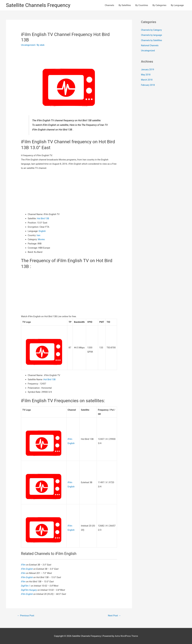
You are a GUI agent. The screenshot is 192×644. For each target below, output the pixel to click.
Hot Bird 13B (43, 219)
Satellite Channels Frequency (40, 5)
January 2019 (148, 69)
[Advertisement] (69, 192)
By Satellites (125, 5)
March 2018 (147, 79)
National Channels (150, 45)
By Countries (142, 5)
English (42, 231)
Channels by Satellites (152, 40)
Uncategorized (28, 45)
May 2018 (146, 74)
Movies (42, 240)
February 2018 (148, 84)
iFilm (24, 564)
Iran (39, 235)
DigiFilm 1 (26, 585)
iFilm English (27, 568)
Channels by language (152, 35)
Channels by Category (152, 30)
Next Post (114, 615)
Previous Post (26, 615)
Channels (109, 5)
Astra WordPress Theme (126, 636)
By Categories (159, 5)
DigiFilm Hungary (30, 589)
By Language (177, 5)
